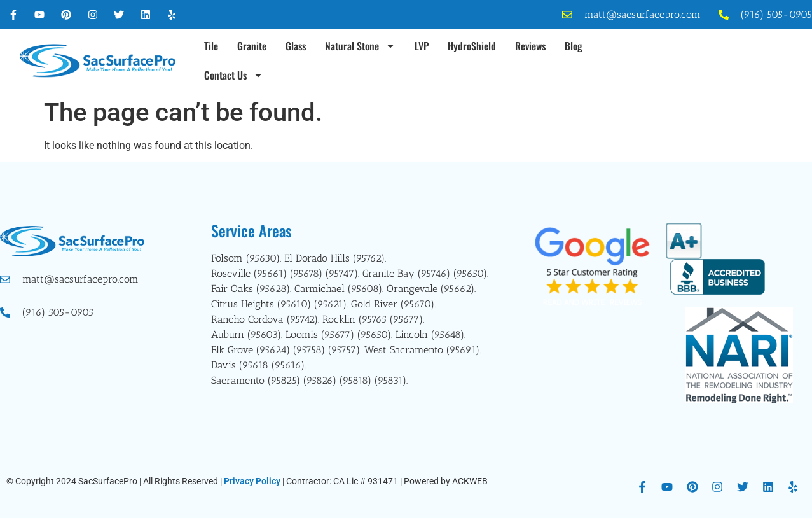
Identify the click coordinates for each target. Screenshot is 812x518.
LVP (422, 46)
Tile (211, 46)
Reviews (530, 46)
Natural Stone (360, 46)
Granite (252, 46)
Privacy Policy (252, 481)
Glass (296, 46)
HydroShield (472, 46)
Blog (574, 46)
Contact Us (234, 75)
